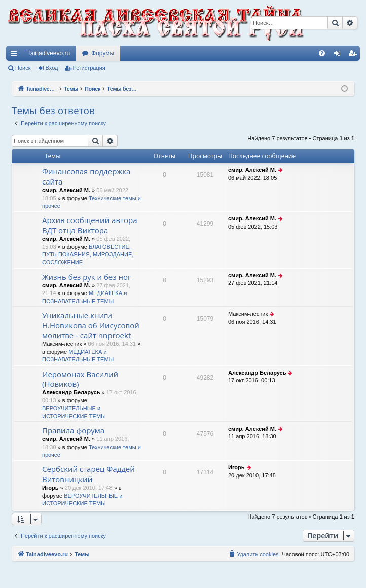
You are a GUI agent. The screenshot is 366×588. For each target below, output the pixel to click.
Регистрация (89, 68)
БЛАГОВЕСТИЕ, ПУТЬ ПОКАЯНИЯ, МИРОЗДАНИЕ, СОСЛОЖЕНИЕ (88, 255)
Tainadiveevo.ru (49, 53)
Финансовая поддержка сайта (86, 176)
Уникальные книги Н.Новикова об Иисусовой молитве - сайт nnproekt (91, 325)
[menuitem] (322, 53)
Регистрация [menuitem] (354, 55)
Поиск (23, 68)
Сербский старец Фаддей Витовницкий (88, 474)
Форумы (103, 53)
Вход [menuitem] (339, 55)
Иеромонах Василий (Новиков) (80, 379)
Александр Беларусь (71, 392)
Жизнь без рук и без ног (86, 277)
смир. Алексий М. (66, 190)
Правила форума (73, 430)
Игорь (50, 488)
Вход (52, 68)
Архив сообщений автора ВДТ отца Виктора (90, 225)
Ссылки (16, 55)
